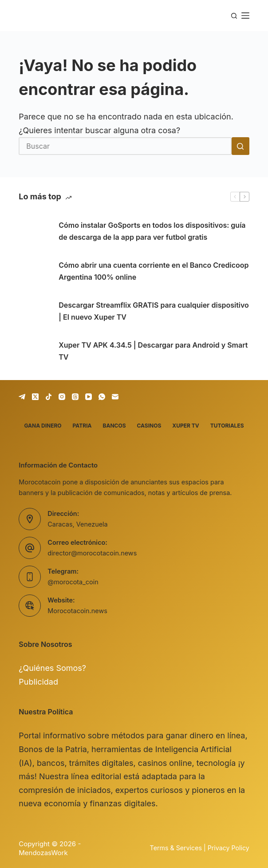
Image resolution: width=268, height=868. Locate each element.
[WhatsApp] (102, 397)
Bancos (114, 426)
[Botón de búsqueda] (240, 146)
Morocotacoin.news (77, 611)
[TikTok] (49, 397)
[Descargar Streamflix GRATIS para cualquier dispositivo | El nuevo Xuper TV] (34, 311)
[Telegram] (22, 397)
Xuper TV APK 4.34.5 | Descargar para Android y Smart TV (153, 351)
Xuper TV (185, 426)
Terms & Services (176, 848)
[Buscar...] (125, 146)
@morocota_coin (73, 582)
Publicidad (38, 682)
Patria (82, 426)
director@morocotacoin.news (92, 553)
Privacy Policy (229, 848)
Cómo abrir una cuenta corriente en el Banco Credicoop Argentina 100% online (154, 271)
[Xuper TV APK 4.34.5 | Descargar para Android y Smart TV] (34, 351)
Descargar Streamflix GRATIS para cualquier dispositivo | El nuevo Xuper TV (154, 311)
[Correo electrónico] (115, 397)
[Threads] (75, 397)
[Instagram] (62, 397)
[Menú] (245, 16)
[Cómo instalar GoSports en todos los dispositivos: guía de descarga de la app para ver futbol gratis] (34, 231)
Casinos (149, 426)
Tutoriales (227, 426)
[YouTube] (89, 397)
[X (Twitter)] (35, 397)
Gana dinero (43, 426)
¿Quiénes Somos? (52, 668)
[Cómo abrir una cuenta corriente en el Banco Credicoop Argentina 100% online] (34, 271)
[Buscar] (234, 16)
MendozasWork (43, 853)
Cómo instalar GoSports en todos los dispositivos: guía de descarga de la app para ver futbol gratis (152, 231)
